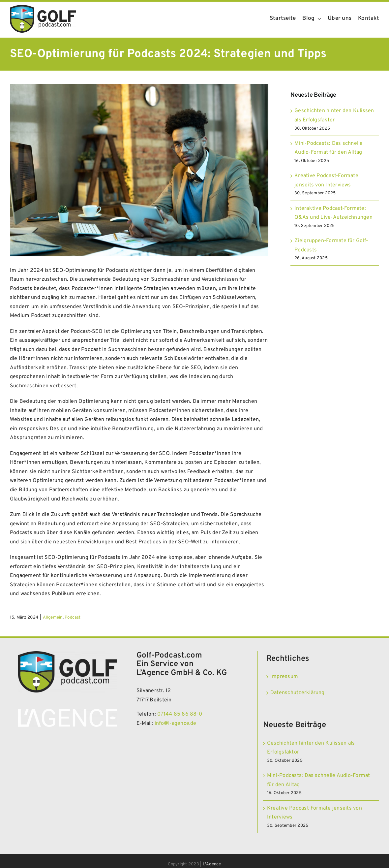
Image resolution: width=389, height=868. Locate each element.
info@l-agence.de (176, 723)
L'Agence (212, 864)
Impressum (284, 677)
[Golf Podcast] (43, 8)
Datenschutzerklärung (298, 693)
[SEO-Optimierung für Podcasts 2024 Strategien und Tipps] (139, 170)
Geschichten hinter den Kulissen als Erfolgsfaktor (311, 748)
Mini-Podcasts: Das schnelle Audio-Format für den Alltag (319, 780)
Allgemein (53, 618)
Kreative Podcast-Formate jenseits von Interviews (314, 813)
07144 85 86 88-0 (180, 714)
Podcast (73, 618)
